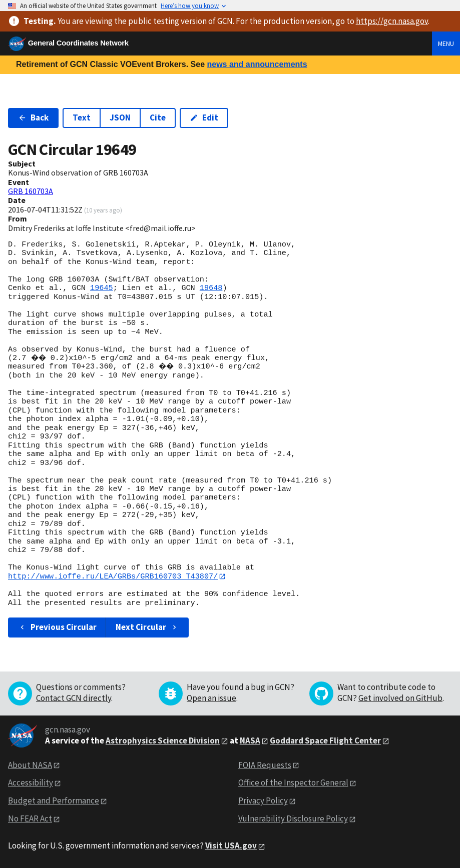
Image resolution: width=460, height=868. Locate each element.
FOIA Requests (265, 765)
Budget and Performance (54, 801)
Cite (158, 117)
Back (33, 117)
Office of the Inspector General (293, 783)
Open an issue (211, 698)
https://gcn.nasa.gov (392, 21)
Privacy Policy (263, 801)
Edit (204, 117)
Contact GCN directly (74, 698)
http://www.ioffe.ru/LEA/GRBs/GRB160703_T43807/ (113, 576)
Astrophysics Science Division (163, 740)
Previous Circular (57, 627)
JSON (120, 117)
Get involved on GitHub (400, 698)
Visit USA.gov (231, 846)
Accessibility (31, 783)
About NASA (30, 765)
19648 (211, 288)
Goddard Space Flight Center (325, 740)
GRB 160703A (31, 191)
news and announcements (257, 64)
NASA (250, 740)
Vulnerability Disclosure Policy (293, 819)
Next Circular (147, 627)
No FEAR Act (30, 819)
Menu (446, 43)
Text (82, 117)
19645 (102, 288)
